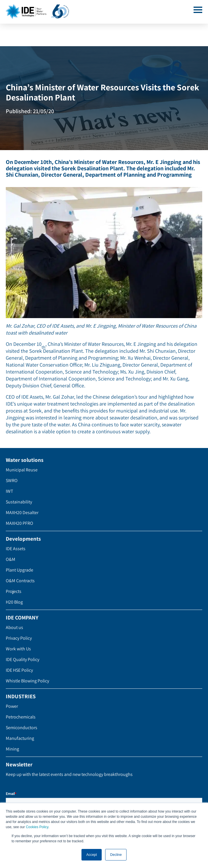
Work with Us (18, 649)
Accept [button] (92, 855)
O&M (11, 559)
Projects (14, 591)
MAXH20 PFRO (19, 523)
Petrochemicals (21, 717)
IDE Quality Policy (23, 659)
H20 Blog (14, 602)
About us (14, 627)
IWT (10, 491)
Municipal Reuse (22, 470)
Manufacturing (20, 738)
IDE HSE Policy (19, 670)
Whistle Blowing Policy (27, 681)
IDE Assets (16, 549)
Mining (12, 749)
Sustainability (19, 502)
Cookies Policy (37, 827)
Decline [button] (116, 855)
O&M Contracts (20, 581)
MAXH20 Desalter (22, 513)
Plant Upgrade (19, 570)
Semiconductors (22, 728)
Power (12, 706)
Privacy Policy (19, 638)
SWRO (12, 480)
